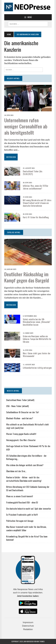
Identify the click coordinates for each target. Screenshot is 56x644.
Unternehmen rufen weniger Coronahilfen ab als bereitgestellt (26, 126)
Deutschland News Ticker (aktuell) (20, 400)
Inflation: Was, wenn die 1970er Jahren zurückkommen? (36, 187)
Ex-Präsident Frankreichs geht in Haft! (22, 515)
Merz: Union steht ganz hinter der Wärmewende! (37, 355)
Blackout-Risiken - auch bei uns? (20, 418)
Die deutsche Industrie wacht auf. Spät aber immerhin (29, 509)
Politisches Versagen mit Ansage (20, 521)
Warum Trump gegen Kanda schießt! (21, 434)
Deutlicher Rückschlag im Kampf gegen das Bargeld (27, 277)
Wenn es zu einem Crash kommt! (20, 496)
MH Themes (41, 641)
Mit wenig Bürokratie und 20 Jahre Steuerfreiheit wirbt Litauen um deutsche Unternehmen (37, 203)
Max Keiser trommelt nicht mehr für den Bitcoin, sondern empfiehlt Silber (26, 529)
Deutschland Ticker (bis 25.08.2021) (33, 173)
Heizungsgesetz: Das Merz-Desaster (21, 440)
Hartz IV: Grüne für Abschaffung (36, 217)
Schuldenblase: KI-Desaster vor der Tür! (23, 412)
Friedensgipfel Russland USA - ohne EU (22, 502)
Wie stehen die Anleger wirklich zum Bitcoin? (25, 465)
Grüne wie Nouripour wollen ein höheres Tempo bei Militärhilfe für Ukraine (37, 339)
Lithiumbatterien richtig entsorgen (37, 368)
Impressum (28, 622)
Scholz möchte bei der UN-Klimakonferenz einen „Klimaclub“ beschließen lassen (37, 322)
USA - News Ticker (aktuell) (17, 406)
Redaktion (28, 629)
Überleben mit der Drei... (16, 471)
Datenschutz (28, 626)
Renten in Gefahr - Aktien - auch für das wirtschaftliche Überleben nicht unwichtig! (24, 479)
